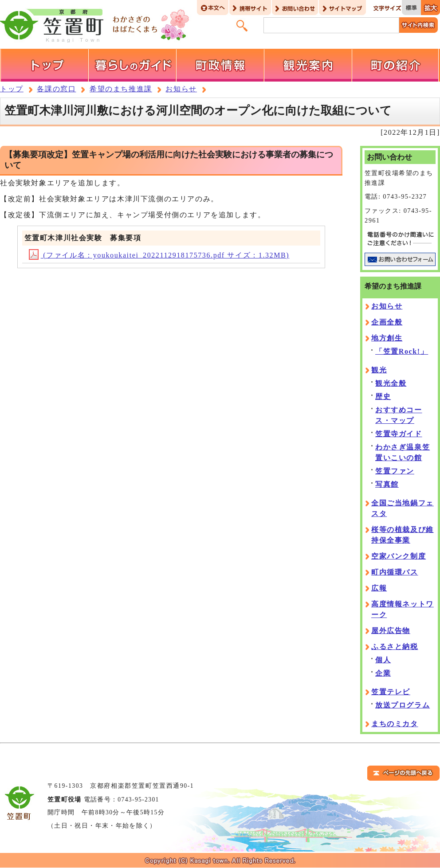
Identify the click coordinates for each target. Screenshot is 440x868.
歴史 (383, 397)
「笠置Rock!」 (402, 351)
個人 (383, 660)
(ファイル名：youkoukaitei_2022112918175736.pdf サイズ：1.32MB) (159, 255)
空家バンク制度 (399, 556)
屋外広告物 (391, 631)
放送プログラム (403, 705)
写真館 (387, 484)
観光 (379, 370)
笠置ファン (395, 471)
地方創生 (387, 338)
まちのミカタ (395, 724)
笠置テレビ (391, 692)
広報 (379, 588)
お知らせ (181, 89)
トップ (12, 89)
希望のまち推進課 (121, 89)
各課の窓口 (56, 89)
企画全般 (387, 322)
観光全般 (391, 383)
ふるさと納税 (395, 647)
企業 (383, 673)
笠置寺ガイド (399, 434)
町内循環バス (395, 572)
